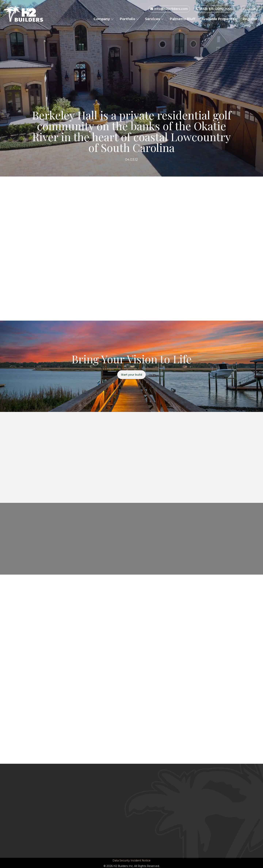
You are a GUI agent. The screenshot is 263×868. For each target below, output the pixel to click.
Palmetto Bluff (183, 19)
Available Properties (219, 19)
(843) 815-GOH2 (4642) (215, 9)
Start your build (132, 375)
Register (250, 19)
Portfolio (129, 19)
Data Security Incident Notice (131, 861)
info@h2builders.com (169, 9)
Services (154, 19)
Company (104, 19)
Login (249, 9)
